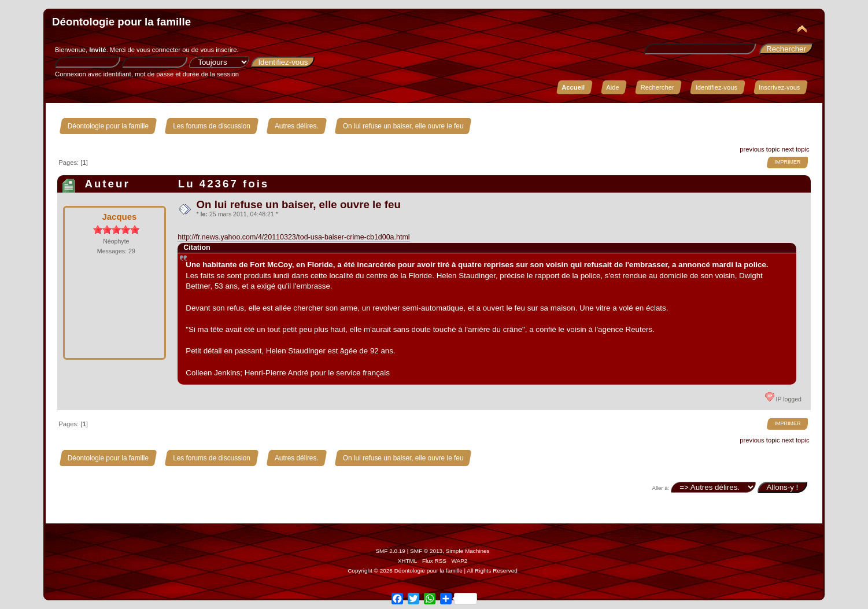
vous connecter (158, 50)
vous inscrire (218, 50)
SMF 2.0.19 (390, 551)
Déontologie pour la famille (121, 22)
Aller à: (661, 488)
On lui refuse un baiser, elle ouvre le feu (299, 204)
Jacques (119, 217)
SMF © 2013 (426, 551)
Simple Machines (468, 551)
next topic (796, 149)
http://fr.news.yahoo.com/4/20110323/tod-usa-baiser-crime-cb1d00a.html (293, 237)
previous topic (760, 149)
